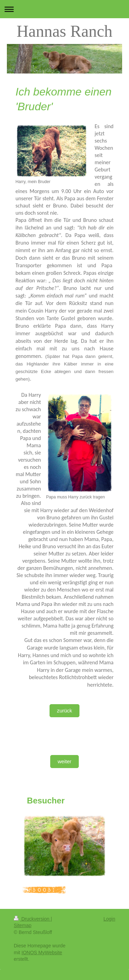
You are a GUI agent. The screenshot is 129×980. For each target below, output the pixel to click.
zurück (64, 711)
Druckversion (32, 919)
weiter (64, 761)
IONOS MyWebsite (42, 953)
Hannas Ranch (64, 31)
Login (109, 919)
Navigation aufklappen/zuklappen (64, 9)
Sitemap (23, 925)
